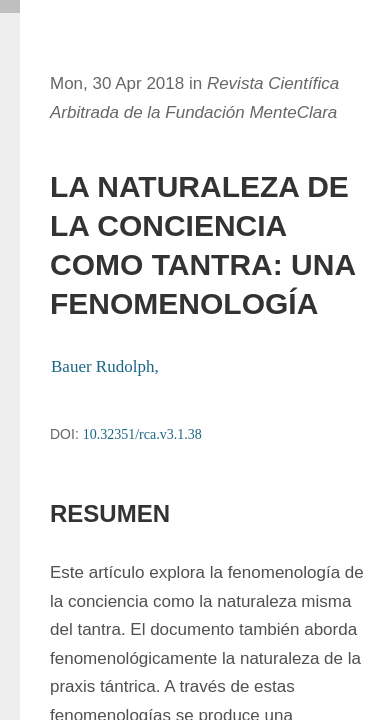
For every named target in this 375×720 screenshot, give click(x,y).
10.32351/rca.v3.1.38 (142, 434)
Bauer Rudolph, (107, 366)
